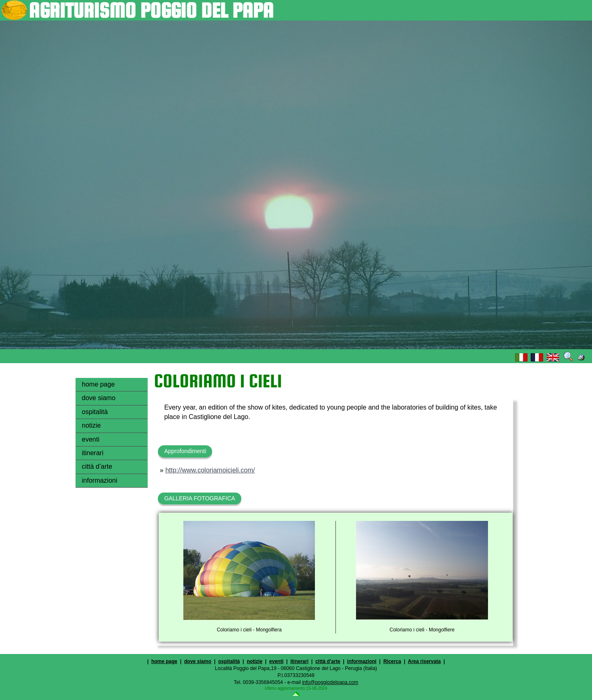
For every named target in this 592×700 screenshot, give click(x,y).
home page (98, 384)
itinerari (92, 453)
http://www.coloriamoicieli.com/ (210, 470)
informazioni (99, 480)
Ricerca (392, 661)
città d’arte (97, 466)
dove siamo (99, 398)
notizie (91, 425)
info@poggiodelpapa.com (330, 682)
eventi (91, 439)
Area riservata (424, 661)
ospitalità (95, 412)
